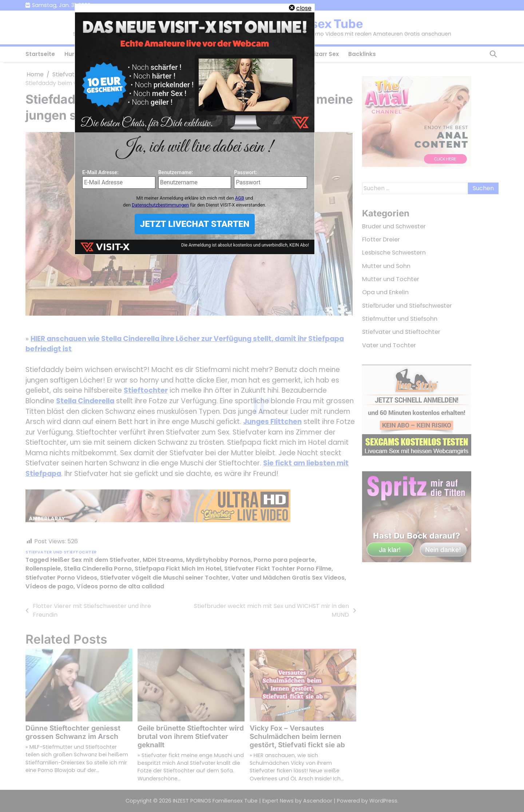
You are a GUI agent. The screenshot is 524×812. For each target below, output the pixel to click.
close (304, 8)
